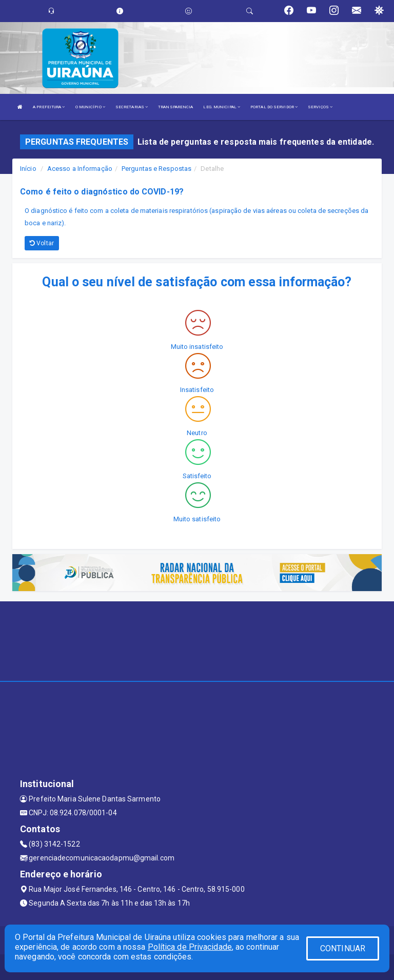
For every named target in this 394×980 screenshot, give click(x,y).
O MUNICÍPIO (90, 107)
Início (28, 169)
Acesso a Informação (80, 169)
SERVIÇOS (320, 107)
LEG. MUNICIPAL (222, 107)
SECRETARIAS (132, 107)
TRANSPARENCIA (175, 107)
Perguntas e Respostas (156, 169)
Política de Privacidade (190, 947)
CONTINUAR (343, 948)
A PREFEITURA (49, 107)
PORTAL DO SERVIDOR (274, 107)
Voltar (42, 243)
